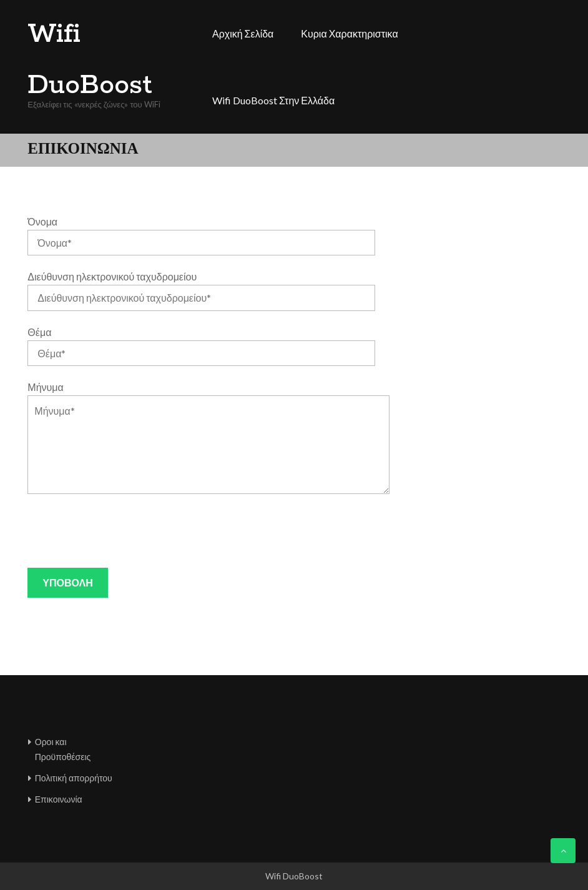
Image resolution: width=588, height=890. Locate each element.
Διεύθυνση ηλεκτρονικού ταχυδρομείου (112, 276)
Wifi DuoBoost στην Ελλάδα (273, 100)
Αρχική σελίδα (243, 33)
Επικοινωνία (59, 799)
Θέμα (39, 332)
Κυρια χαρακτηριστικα (349, 33)
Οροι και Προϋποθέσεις (63, 749)
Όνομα (42, 221)
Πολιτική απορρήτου (74, 778)
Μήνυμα (45, 387)
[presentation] (122, 531)
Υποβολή (67, 582)
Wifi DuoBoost (90, 60)
